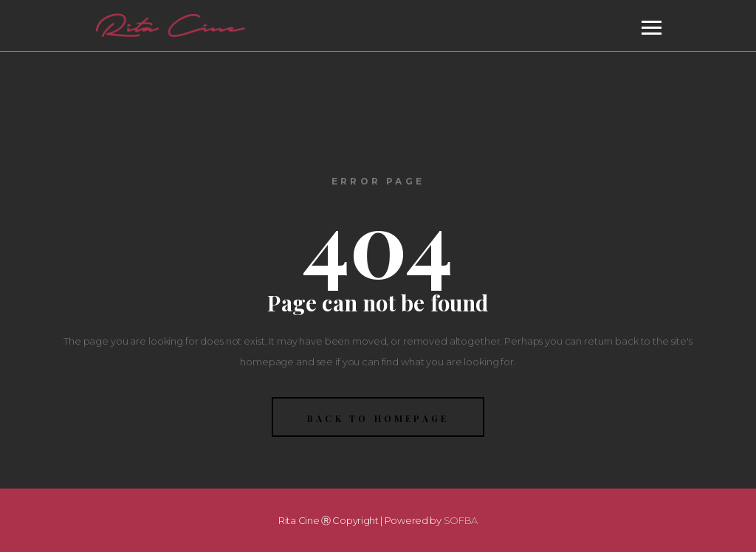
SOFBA (461, 520)
